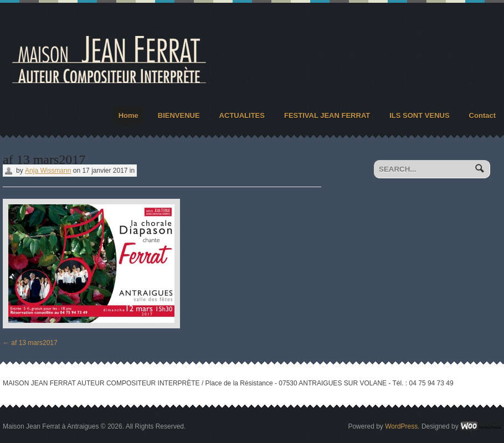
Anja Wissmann (48, 171)
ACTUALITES (242, 115)
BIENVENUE (179, 115)
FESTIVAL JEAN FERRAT (327, 115)
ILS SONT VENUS (419, 115)
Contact (482, 115)
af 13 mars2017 (30, 343)
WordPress (401, 426)
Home (128, 115)
